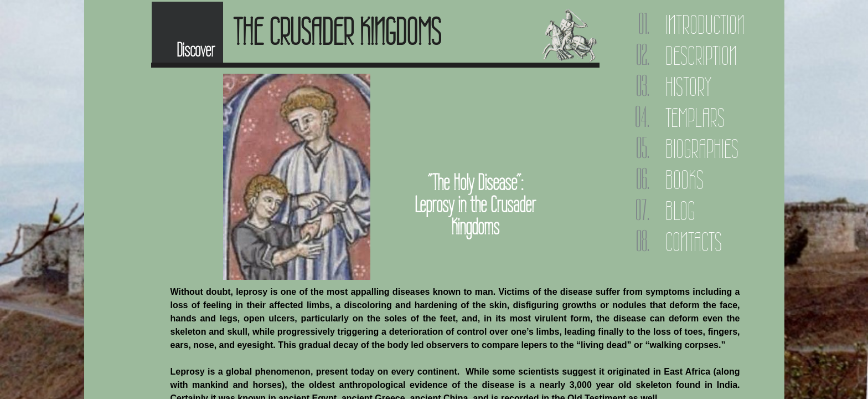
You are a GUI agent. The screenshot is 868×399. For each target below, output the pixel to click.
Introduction (705, 25)
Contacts (694, 242)
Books (684, 180)
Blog (680, 211)
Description (701, 56)
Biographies (702, 149)
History (688, 87)
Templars (695, 118)
